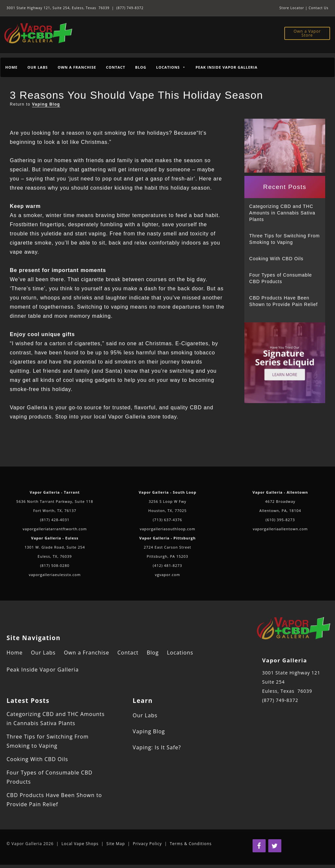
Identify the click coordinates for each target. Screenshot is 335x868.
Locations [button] (171, 67)
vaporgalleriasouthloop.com (167, 529)
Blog (141, 67)
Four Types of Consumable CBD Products (281, 278)
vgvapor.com (168, 575)
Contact (116, 67)
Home (11, 67)
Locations (180, 653)
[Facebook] (259, 846)
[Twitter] (275, 846)
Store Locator (292, 8)
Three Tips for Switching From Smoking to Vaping (285, 239)
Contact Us (318, 8)
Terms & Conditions (191, 844)
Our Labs (38, 67)
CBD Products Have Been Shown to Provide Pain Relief (283, 301)
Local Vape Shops (80, 844)
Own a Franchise (77, 67)
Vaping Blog (46, 104)
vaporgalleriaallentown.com (280, 529)
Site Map (116, 844)
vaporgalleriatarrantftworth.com (55, 529)
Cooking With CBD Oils (276, 259)
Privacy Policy (147, 844)
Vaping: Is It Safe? (157, 747)
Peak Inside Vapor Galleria (227, 67)
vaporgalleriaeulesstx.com (55, 575)
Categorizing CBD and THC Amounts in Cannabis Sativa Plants (282, 213)
